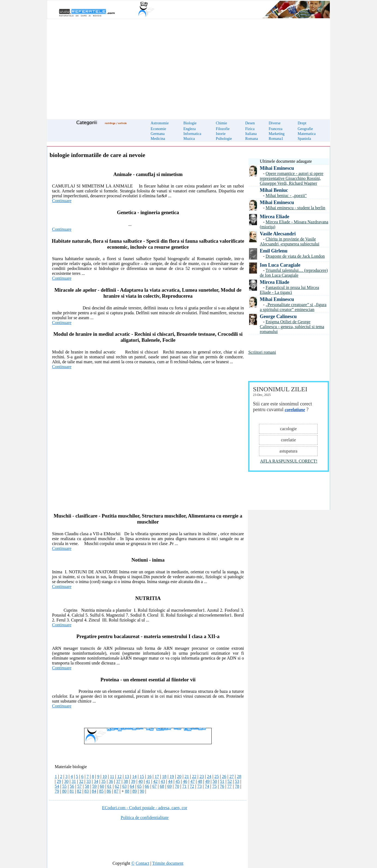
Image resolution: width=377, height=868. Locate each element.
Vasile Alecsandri (278, 234)
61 (110, 786)
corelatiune (295, 410)
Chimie (221, 123)
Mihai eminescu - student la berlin (295, 208)
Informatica (192, 134)
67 (154, 786)
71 (184, 786)
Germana (158, 134)
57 (80, 786)
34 (96, 781)
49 (207, 781)
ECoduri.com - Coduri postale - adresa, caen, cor (145, 808)
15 (142, 776)
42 (155, 781)
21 (187, 776)
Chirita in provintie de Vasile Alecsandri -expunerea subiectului (290, 241)
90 (142, 791)
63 (124, 786)
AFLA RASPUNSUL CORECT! (289, 461)
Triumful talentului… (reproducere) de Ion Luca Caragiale (294, 273)
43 (163, 781)
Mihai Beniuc (274, 190)
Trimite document (168, 863)
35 (104, 781)
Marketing (276, 134)
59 (95, 786)
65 (139, 786)
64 (132, 786)
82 (79, 791)
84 (94, 791)
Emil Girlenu (274, 251)
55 (65, 786)
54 (57, 786)
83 (87, 791)
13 (127, 776)
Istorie (221, 134)
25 (217, 776)
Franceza (276, 129)
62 (117, 786)
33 (89, 781)
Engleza (189, 129)
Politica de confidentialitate (145, 818)
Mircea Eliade (275, 217)
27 (232, 776)
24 (209, 776)
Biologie (190, 123)
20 (179, 776)
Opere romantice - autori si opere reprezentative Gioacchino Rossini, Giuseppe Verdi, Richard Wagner (292, 178)
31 (74, 781)
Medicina (158, 139)
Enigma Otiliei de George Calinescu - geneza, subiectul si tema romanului (292, 327)
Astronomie (160, 123)
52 (230, 781)
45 (178, 781)
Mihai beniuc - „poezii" (286, 196)
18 (164, 776)
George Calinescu (278, 316)
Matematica (307, 134)
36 (111, 781)
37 (118, 781)
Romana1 (276, 139)
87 (116, 791)
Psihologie (224, 139)
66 (147, 786)
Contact (142, 863)
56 (72, 786)
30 (66, 781)
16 (149, 776)
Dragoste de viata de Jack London (295, 256)
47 (193, 781)
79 (57, 791)
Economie (158, 129)
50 (215, 781)
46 (185, 781)
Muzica (189, 139)
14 (134, 776)
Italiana (251, 134)
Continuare (62, 201)
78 (237, 786)
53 (237, 781)
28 (239, 776)
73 (199, 786)
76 (222, 786)
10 (105, 776)
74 (207, 786)
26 (224, 776)
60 (102, 786)
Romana (252, 139)
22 (194, 776)
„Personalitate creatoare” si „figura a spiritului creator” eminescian (293, 307)
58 (87, 786)
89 (135, 791)
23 (202, 776)
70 (177, 786)
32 (81, 781)
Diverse (275, 123)
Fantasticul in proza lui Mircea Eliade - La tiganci (290, 290)
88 (127, 791)
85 (101, 791)
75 (214, 786)
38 (126, 781)
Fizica (250, 129)
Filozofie (223, 129)
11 (112, 776)
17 (157, 776)
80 (64, 791)
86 (109, 791)
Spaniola (304, 139)
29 (59, 781)
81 (72, 791)
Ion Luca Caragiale (280, 265)
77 (230, 786)
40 (141, 781)
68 (162, 786)
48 (200, 781)
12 (119, 776)
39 (133, 781)
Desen (250, 123)
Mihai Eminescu (277, 168)
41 (148, 781)
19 (172, 776)
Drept (302, 123)
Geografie (305, 129)
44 (170, 781)
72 (192, 786)
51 (222, 781)
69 (169, 786)
